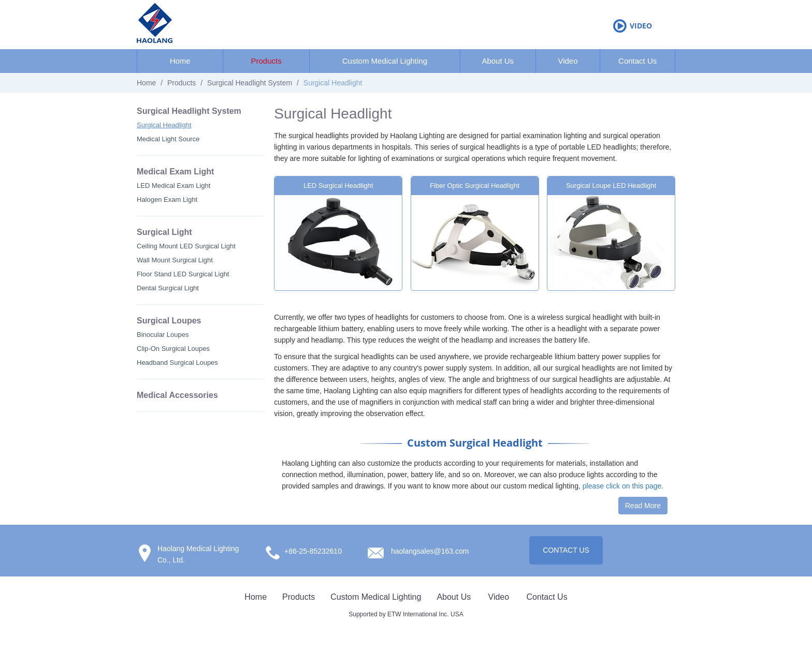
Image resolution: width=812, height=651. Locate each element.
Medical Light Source (168, 139)
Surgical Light (164, 232)
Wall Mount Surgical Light (175, 260)
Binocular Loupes (163, 335)
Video (641, 26)
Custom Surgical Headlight (475, 443)
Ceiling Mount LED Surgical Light (186, 246)
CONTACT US (566, 550)
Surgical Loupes (169, 321)
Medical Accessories (177, 395)
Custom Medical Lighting (385, 61)
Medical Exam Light (175, 172)
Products (266, 61)
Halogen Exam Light (167, 199)
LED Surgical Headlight (338, 186)
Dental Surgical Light (168, 288)
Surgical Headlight (164, 125)
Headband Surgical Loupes (177, 363)
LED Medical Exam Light (173, 186)
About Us (498, 61)
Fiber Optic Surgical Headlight (475, 186)
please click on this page (622, 486)
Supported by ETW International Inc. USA (406, 614)
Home (180, 61)
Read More (643, 506)
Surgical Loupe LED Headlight (611, 186)
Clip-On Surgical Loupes (173, 349)
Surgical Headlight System (250, 83)
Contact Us (637, 61)
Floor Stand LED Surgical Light (183, 274)
